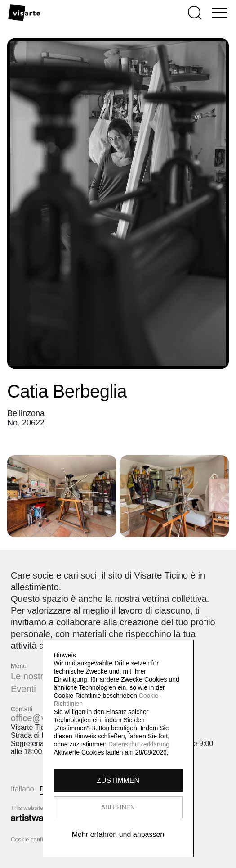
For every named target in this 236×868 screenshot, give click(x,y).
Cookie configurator (36, 839)
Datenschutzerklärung (139, 744)
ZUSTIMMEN (118, 780)
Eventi (23, 689)
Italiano (22, 789)
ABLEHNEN (118, 807)
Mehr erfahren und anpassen (118, 834)
